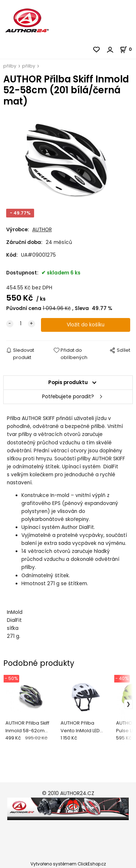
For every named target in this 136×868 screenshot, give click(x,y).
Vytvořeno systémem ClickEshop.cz (68, 864)
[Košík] (128, 49)
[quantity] (21, 324)
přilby (10, 66)
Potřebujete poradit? (68, 397)
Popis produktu (68, 382)
